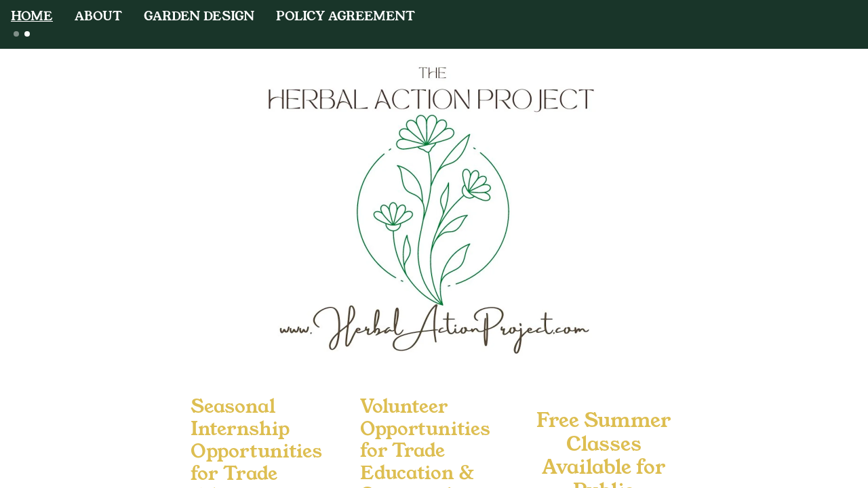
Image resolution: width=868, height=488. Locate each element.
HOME (32, 16)
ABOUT (98, 16)
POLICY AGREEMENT (346, 16)
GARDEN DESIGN (199, 16)
